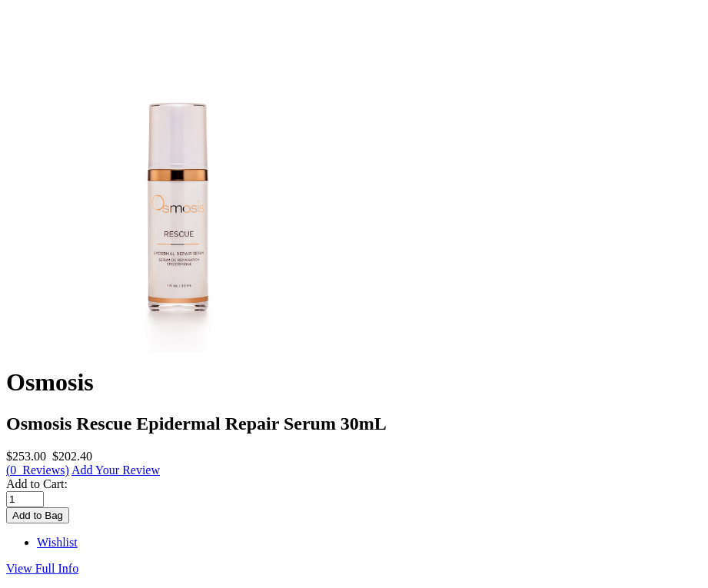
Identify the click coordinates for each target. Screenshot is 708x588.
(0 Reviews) (38, 470)
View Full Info (42, 568)
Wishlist (57, 542)
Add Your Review (116, 470)
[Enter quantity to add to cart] (25, 499)
